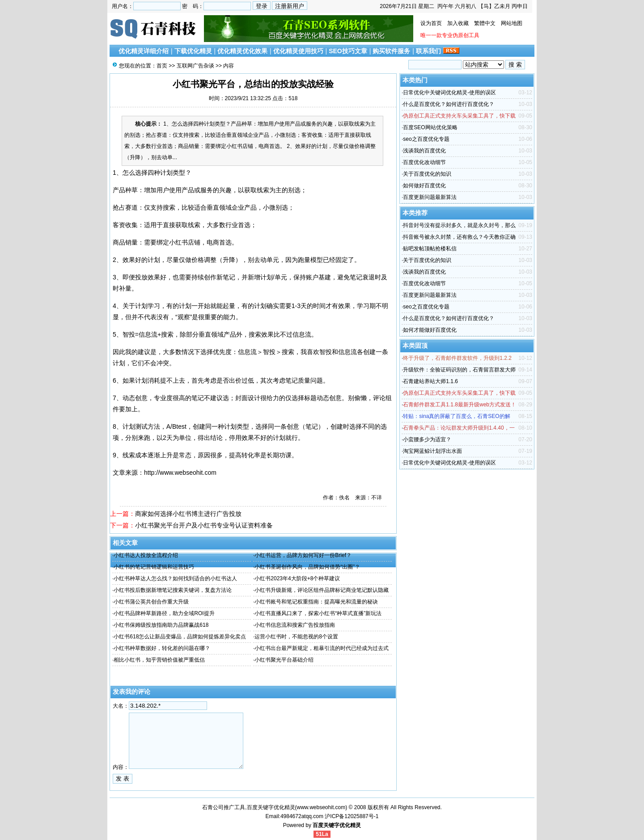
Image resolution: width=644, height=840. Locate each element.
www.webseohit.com (321, 807)
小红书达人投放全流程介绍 (146, 555)
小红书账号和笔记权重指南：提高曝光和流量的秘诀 (316, 602)
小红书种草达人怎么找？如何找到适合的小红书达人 (175, 578)
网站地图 (512, 23)
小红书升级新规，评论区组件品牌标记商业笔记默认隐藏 (322, 590)
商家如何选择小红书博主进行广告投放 (188, 514)
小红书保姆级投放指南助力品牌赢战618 (161, 625)
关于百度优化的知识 (427, 174)
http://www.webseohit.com (180, 473)
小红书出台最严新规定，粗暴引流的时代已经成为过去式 (322, 648)
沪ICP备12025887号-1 (352, 816)
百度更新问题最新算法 (430, 197)
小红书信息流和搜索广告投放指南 (295, 625)
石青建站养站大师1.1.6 (430, 381)
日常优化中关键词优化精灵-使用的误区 (449, 93)
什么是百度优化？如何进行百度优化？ (449, 104)
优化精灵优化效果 (242, 51)
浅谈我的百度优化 (424, 151)
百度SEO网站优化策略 (430, 127)
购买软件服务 (391, 51)
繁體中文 (485, 23)
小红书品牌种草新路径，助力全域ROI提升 (164, 613)
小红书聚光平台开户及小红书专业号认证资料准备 (204, 525)
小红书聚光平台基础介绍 (284, 660)
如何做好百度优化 (424, 186)
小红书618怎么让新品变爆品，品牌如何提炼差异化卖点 (180, 637)
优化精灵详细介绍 (144, 51)
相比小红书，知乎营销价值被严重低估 (159, 660)
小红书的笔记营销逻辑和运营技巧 (154, 567)
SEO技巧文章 (348, 51)
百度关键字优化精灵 (337, 825)
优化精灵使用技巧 (298, 51)
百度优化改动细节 (424, 162)
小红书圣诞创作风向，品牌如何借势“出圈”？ (307, 567)
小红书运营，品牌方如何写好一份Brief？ (303, 555)
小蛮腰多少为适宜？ (427, 439)
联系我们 (428, 51)
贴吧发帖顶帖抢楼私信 (430, 249)
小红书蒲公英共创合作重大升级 (151, 602)
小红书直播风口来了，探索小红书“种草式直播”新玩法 (318, 613)
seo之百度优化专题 (426, 139)
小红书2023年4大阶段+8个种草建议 (297, 578)
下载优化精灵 (193, 51)
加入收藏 (458, 23)
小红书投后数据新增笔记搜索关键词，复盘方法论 (173, 590)
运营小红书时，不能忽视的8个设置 (296, 637)
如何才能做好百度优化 (430, 330)
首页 (162, 66)
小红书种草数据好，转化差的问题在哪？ (162, 648)
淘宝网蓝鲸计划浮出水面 (432, 451)
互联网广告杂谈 (195, 66)
